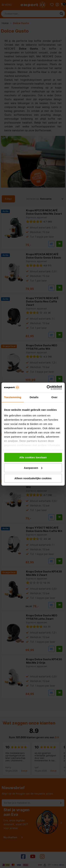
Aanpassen (33, 468)
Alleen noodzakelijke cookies (33, 478)
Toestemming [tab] (13, 397)
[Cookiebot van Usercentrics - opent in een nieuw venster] (47, 387)
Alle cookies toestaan (33, 457)
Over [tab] (54, 397)
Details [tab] (34, 397)
